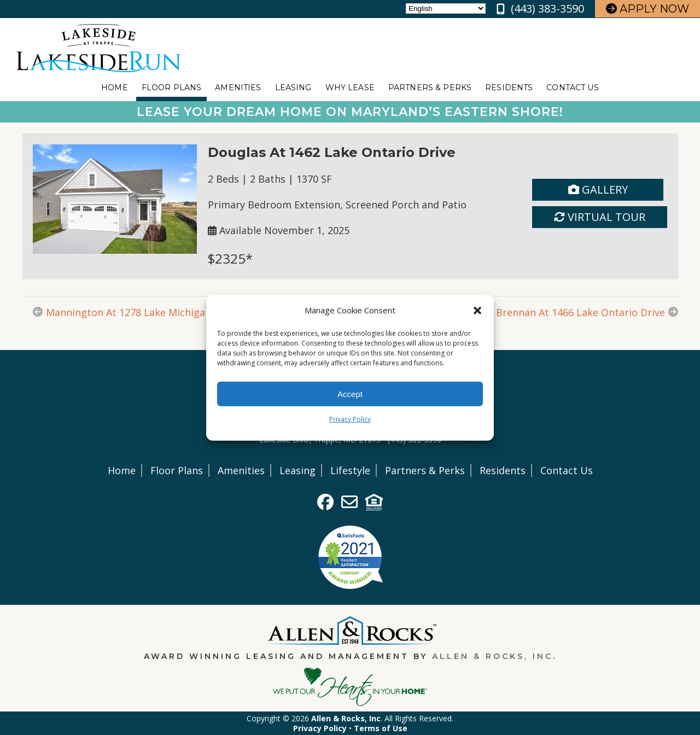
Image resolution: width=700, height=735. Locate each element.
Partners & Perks (430, 87)
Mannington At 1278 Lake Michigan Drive (142, 312)
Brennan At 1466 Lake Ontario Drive (581, 312)
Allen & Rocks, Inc (492, 656)
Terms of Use (381, 728)
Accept (350, 393)
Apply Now (647, 9)
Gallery (598, 189)
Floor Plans (172, 87)
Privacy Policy (350, 419)
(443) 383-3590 (547, 8)
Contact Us (572, 87)
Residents (509, 87)
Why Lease (350, 87)
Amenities (238, 87)
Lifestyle (350, 470)
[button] (477, 310)
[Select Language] (446, 8)
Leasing (293, 87)
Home (115, 87)
